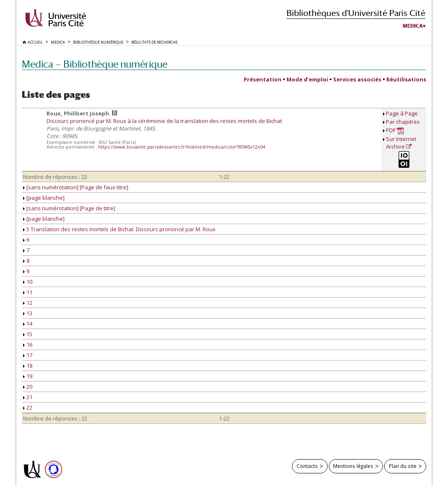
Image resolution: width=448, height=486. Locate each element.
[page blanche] (44, 198)
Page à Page (402, 113)
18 (28, 366)
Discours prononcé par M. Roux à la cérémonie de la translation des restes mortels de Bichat (164, 121)
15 (28, 334)
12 (28, 303)
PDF (395, 130)
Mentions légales (353, 466)
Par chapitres (403, 122)
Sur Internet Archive (401, 143)
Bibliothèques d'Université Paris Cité (356, 13)
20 (28, 387)
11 (28, 292)
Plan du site (403, 466)
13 (28, 313)
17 (28, 355)
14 (28, 324)
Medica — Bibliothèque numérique (95, 64)
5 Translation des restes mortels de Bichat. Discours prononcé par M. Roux (119, 229)
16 (28, 345)
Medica (413, 26)
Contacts (307, 466)
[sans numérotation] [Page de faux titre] (76, 187)
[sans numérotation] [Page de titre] (69, 208)
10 (28, 282)
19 (28, 376)
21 (28, 397)
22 (28, 408)
